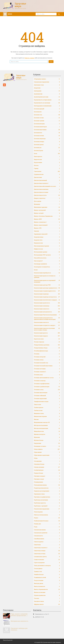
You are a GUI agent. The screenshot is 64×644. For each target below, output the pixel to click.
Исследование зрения (47, 252)
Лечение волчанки (47, 369)
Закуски (47, 231)
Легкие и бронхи (47, 342)
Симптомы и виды (47, 551)
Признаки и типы (47, 494)
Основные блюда (47, 464)
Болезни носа (47, 133)
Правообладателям (8, 640)
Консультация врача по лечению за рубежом (47, 277)
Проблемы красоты (47, 503)
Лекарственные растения (47, 345)
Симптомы (47, 545)
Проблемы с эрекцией (47, 506)
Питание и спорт (47, 479)
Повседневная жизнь (47, 485)
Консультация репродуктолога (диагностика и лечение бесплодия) (47, 319)
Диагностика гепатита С (47, 183)
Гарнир (47, 168)
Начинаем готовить (47, 446)
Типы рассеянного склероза (47, 566)
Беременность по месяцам (47, 103)
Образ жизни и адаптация (47, 455)
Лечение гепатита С (47, 372)
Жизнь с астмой (47, 213)
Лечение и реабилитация (47, 387)
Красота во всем (47, 339)
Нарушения (47, 443)
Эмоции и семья (47, 601)
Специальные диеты (47, 557)
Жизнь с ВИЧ (47, 219)
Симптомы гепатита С (47, 548)
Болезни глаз (47, 115)
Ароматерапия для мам (47, 97)
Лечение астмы (47, 360)
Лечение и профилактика (47, 384)
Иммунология (47, 243)
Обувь (47, 458)
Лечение (47, 354)
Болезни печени (47, 136)
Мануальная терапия (47, 416)
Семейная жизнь (47, 539)
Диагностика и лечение (47, 192)
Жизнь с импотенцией (47, 225)
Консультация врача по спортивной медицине (47, 281)
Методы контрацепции (47, 428)
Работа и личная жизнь (47, 515)
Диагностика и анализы (47, 189)
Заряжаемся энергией (47, 234)
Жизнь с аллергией (47, 210)
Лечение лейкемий (47, 396)
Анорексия (47, 88)
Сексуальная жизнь (47, 530)
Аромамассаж (47, 94)
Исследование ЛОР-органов (47, 255)
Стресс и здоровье (47, 563)
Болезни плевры (47, 142)
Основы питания (47, 467)
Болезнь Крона (47, 151)
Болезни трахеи (47, 145)
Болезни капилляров (47, 127)
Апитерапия (47, 91)
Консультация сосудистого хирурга (47, 325)
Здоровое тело (47, 240)
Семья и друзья (47, 542)
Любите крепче (47, 408)
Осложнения (47, 461)
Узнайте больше (47, 575)
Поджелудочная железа (47, 488)
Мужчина (47, 437)
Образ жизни (47, 452)
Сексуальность (47, 536)
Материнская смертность (19, 621)
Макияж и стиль (47, 413)
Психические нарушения (47, 509)
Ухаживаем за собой (47, 578)
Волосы (47, 165)
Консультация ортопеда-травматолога (47, 288)
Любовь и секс (47, 410)
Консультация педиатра (47, 294)
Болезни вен (47, 112)
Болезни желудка (47, 124)
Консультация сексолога (47, 322)
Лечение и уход (47, 390)
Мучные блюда (47, 440)
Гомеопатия (47, 171)
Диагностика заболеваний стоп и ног (47, 186)
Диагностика (47, 177)
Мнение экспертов (47, 434)
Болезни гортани (47, 121)
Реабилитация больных (47, 521)
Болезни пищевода (47, 139)
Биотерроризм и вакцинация (47, 106)
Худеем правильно (47, 595)
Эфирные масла (47, 604)
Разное (47, 518)
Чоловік (47, 598)
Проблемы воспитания (47, 500)
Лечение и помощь (47, 381)
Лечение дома (47, 375)
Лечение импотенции (47, 393)
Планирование (47, 482)
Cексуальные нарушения (47, 82)
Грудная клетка (47, 174)
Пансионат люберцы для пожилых (19, 629)
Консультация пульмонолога (47, 312)
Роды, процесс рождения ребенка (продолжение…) (19, 615)
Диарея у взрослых (47, 198)
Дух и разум (47, 201)
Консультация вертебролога (47, 273)
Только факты (47, 569)
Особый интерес (47, 470)
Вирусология (47, 160)
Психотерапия (47, 512)
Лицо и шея (47, 405)
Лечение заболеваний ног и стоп (47, 378)
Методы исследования (47, 425)
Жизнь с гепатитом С (47, 222)
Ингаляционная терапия (47, 246)
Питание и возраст (47, 476)
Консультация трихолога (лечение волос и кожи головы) (47, 329)
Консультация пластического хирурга (47, 300)
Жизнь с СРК (47, 228)
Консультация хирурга (47, 336)
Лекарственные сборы (47, 348)
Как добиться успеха (47, 258)
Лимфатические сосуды (47, 402)
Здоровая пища (47, 237)
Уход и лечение (47, 580)
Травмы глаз (47, 572)
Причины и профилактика (47, 497)
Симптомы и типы (47, 554)
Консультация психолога (47, 309)
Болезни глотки (47, 118)
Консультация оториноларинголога (47, 291)
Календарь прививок (47, 264)
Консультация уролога (47, 333)
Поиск (51, 62)
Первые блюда (47, 473)
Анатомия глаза (47, 85)
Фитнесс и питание (47, 592)
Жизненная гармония (47, 207)
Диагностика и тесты (47, 195)
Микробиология (47, 431)
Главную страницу (29, 58)
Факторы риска (47, 583)
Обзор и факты (47, 449)
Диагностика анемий (47, 180)
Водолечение (47, 162)
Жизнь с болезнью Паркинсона (47, 216)
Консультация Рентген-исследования (47, 315)
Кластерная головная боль (47, 267)
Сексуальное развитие (47, 533)
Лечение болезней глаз (47, 363)
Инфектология (47, 249)
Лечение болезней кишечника (47, 366)
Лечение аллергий (47, 357)
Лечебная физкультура (47, 351)
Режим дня (47, 524)
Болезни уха (47, 148)
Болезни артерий (47, 109)
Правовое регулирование (47, 491)
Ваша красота (47, 157)
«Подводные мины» (47, 79)
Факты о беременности (47, 589)
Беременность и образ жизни (47, 100)
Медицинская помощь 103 (47, 422)
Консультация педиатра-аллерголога (47, 297)
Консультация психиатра (47, 306)
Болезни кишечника (47, 130)
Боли (47, 154)
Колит (47, 270)
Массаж (47, 419)
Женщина (47, 204)
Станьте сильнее (47, 560)
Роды (47, 527)
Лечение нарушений (47, 399)
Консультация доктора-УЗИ (47, 285)
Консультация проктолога (47, 303)
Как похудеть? (47, 261)
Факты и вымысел (47, 586)
